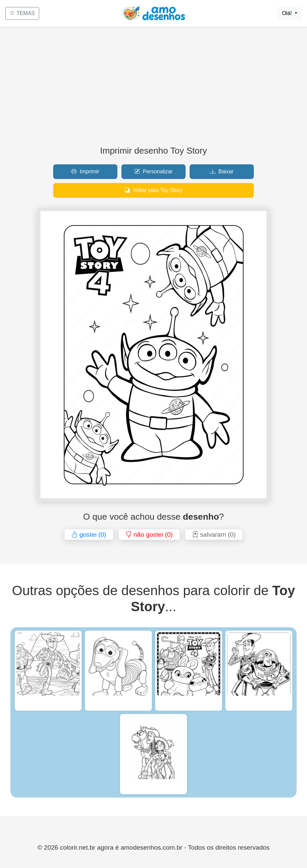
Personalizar (153, 171)
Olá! (288, 13)
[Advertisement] (153, 89)
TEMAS (22, 13)
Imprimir (85, 171)
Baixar (222, 171)
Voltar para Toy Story (153, 190)
